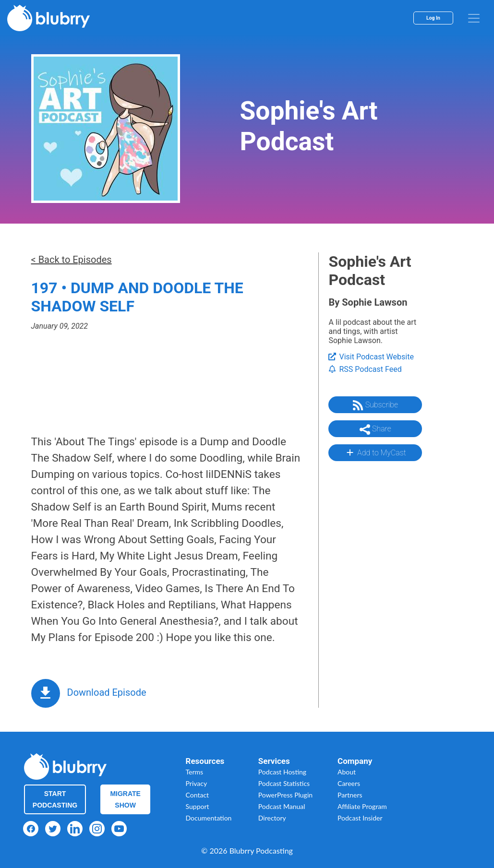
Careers (349, 783)
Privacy (197, 783)
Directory (272, 818)
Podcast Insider (360, 818)
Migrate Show (125, 799)
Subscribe (375, 405)
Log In (433, 18)
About (347, 772)
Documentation (209, 818)
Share (375, 429)
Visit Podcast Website (371, 357)
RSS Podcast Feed (365, 369)
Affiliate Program (362, 806)
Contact (198, 795)
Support (198, 806)
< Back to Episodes (72, 260)
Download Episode (107, 692)
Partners (350, 795)
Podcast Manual (282, 806)
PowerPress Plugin (285, 795)
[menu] (474, 18)
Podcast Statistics (284, 783)
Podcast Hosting (282, 772)
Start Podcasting (55, 799)
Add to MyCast (375, 452)
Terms (195, 772)
